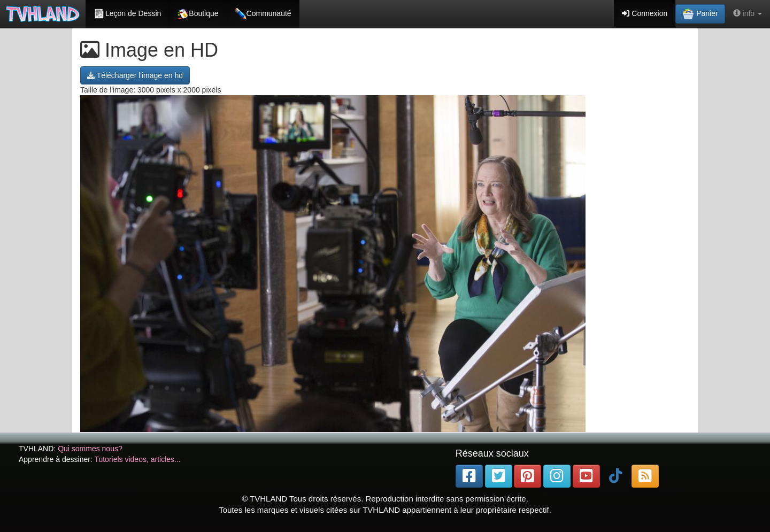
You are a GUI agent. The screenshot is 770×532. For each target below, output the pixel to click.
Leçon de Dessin (127, 14)
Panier (700, 14)
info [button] (748, 13)
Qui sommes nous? (90, 449)
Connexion (645, 13)
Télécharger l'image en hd (135, 75)
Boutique (198, 14)
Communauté (263, 14)
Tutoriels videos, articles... (137, 459)
